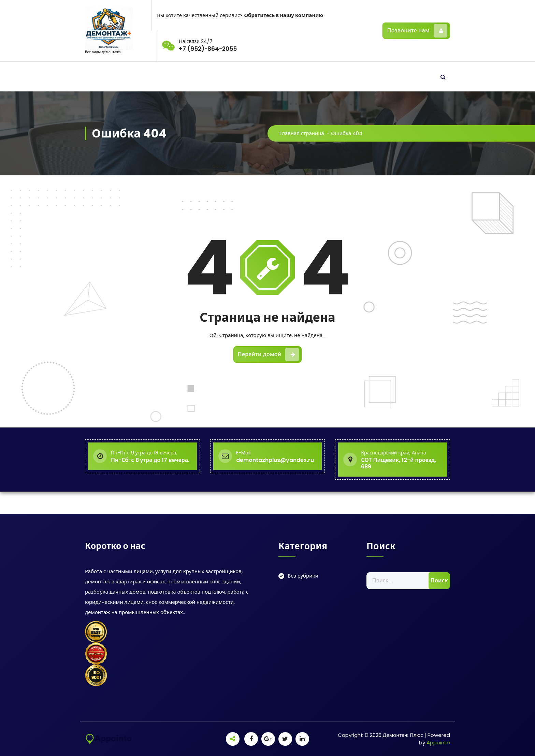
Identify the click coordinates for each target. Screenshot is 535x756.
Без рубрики (303, 576)
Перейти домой (269, 357)
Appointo (438, 743)
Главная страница (305, 133)
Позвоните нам (417, 31)
